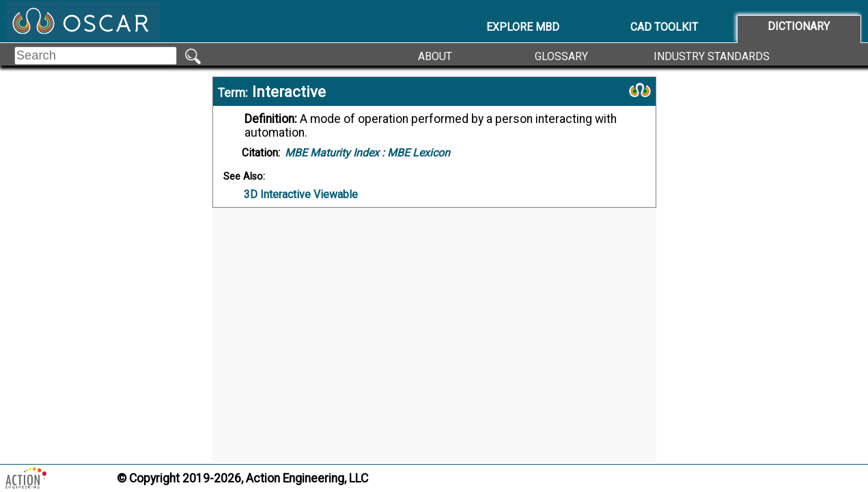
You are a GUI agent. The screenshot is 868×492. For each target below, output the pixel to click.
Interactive (289, 92)
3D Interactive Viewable (301, 194)
